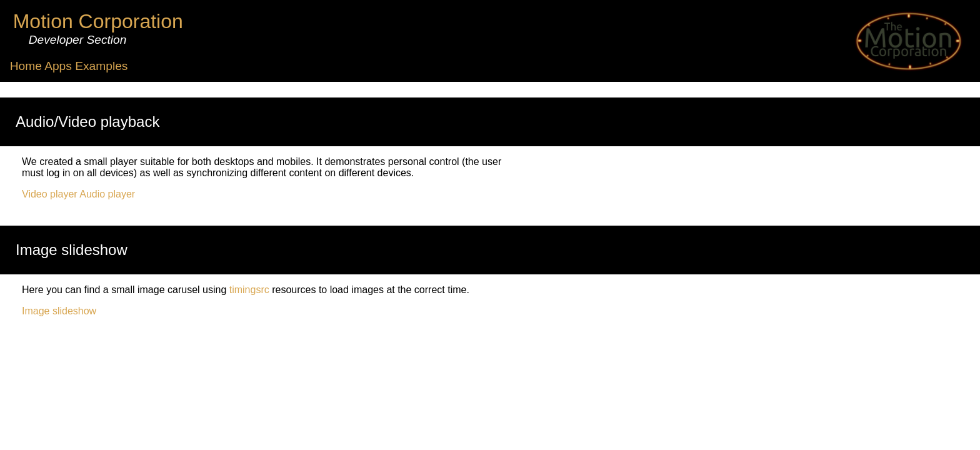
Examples (101, 66)
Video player (50, 194)
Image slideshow (59, 311)
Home (26, 66)
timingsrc (249, 290)
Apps (58, 66)
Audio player (107, 194)
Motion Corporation (98, 21)
